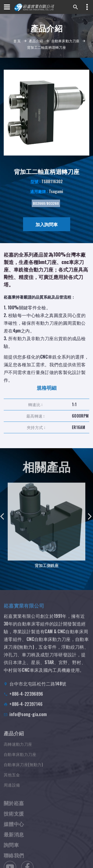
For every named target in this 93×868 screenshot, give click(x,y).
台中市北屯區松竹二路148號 (38, 689)
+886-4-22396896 (26, 699)
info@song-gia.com (28, 719)
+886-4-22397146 (26, 709)
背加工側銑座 (47, 569)
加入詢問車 (47, 224)
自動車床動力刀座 (65, 41)
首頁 (17, 41)
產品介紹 (36, 41)
